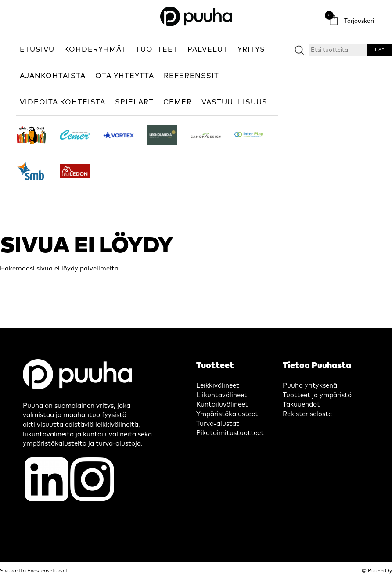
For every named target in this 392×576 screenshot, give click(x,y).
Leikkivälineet (218, 386)
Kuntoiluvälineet (222, 405)
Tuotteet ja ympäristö (317, 395)
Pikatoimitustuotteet (230, 433)
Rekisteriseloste (307, 414)
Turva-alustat (218, 424)
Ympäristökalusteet (227, 414)
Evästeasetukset (47, 571)
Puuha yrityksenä (310, 386)
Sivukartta (13, 571)
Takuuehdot (301, 405)
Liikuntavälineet (222, 395)
